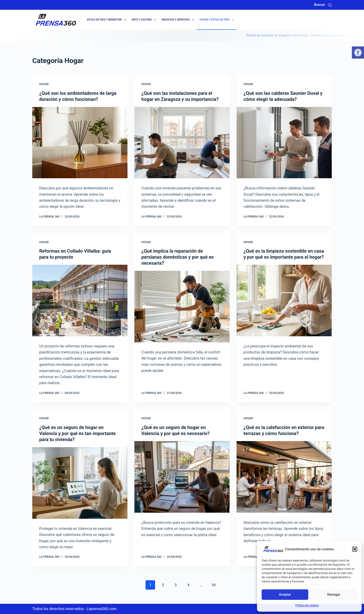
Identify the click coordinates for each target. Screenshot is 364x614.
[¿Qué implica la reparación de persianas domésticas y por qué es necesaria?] (182, 307)
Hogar (44, 84)
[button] (358, 53)
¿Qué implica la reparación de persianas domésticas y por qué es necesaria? (177, 257)
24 (214, 585)
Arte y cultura (145, 20)
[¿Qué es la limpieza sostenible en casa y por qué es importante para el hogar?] (284, 300)
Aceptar (285, 594)
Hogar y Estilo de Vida (218, 20)
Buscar (320, 5)
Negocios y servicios (179, 20)
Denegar (334, 594)
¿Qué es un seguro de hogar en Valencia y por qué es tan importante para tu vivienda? (77, 433)
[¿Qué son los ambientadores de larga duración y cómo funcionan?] (80, 143)
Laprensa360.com (102, 609)
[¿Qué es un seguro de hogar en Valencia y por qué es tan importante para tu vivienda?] (80, 483)
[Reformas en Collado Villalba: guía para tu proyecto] (80, 300)
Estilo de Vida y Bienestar (107, 20)
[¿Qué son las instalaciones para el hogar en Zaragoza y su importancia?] (182, 143)
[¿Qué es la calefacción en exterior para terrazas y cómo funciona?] (284, 477)
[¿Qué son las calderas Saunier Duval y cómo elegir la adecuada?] (284, 143)
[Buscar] (330, 5)
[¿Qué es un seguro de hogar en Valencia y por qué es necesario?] (182, 477)
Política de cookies (307, 605)
